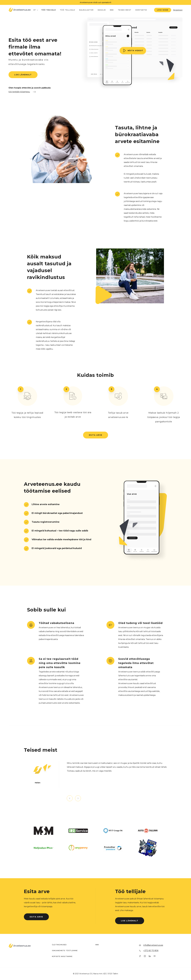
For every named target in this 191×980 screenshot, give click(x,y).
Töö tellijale (67, 10)
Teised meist (125, 10)
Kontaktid (141, 10)
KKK (112, 10)
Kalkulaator (86, 10)
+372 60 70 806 (151, 951)
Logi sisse (163, 10)
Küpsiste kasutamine (62, 956)
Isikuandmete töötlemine (65, 951)
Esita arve (96, 435)
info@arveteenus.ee (153, 945)
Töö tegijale (49, 10)
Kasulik (102, 10)
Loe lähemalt (23, 75)
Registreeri (178, 10)
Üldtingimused (59, 945)
